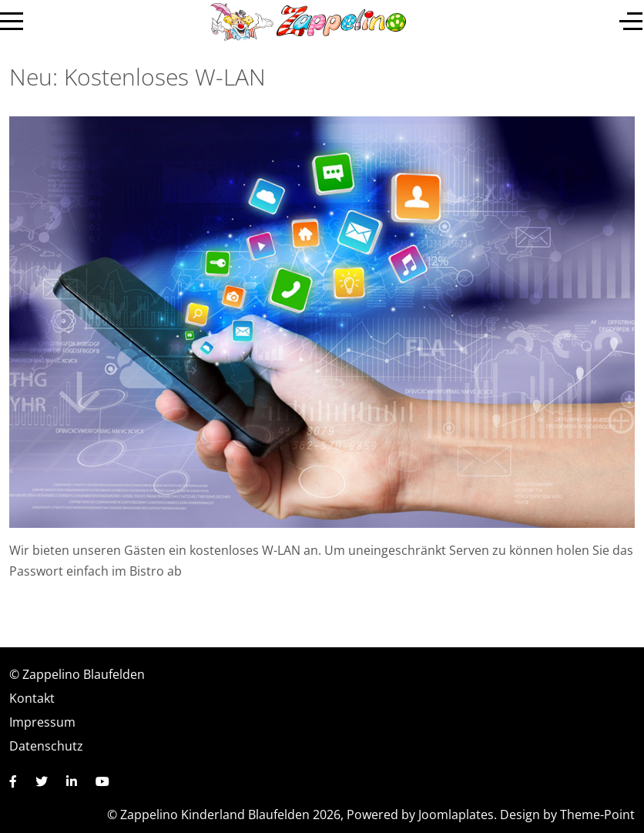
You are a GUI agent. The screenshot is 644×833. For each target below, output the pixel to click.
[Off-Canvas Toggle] (631, 22)
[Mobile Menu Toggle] (12, 22)
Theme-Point (597, 815)
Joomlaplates (456, 815)
